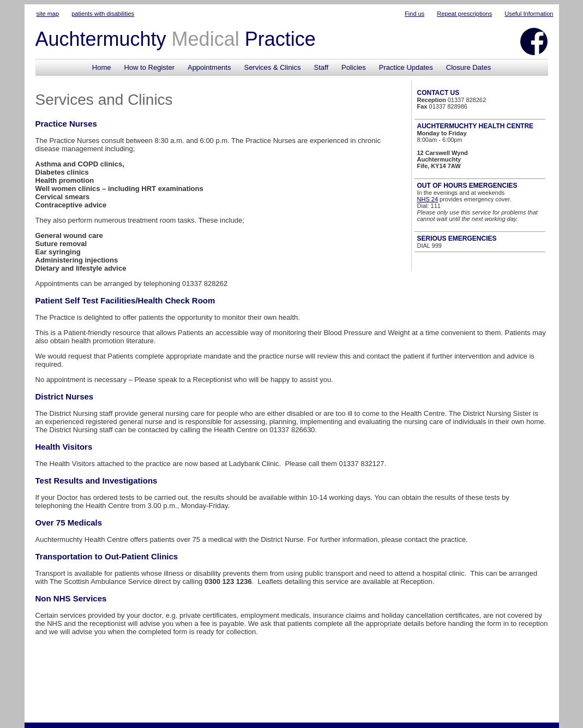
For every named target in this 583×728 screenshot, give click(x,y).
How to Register (149, 67)
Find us (414, 14)
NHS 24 (428, 199)
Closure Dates (468, 67)
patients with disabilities (103, 14)
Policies (354, 67)
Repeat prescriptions (464, 14)
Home (102, 67)
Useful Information (529, 14)
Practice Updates (406, 67)
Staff (321, 67)
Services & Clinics (272, 67)
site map (48, 14)
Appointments (209, 67)
